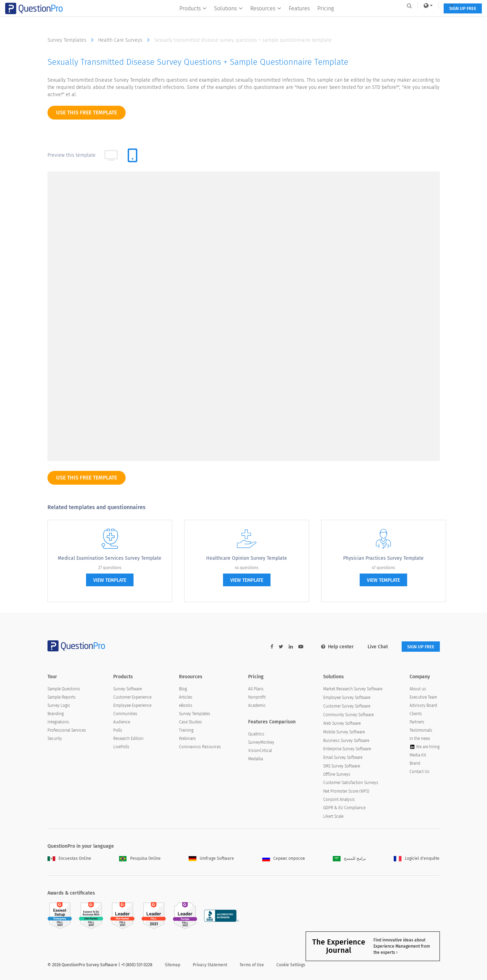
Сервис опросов (284, 859)
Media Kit (418, 756)
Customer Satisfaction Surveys (351, 783)
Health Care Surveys (125, 40)
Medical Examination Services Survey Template (110, 558)
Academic (257, 706)
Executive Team (423, 698)
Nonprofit (257, 698)
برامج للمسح (349, 859)
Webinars (187, 739)
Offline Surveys (337, 775)
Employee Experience (132, 706)
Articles (186, 698)
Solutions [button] (226, 19)
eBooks (186, 706)
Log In (431, 6)
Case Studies (190, 722)
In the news (420, 739)
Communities (125, 714)
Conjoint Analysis (339, 800)
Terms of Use (252, 965)
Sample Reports (62, 698)
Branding (56, 714)
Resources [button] (263, 19)
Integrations (58, 722)
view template (110, 580)
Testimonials (421, 731)
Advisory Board (423, 706)
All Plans (256, 689)
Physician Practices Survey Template (383, 558)
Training (186, 731)
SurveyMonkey (261, 743)
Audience (122, 722)
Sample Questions (64, 689)
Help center (333, 647)
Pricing (323, 19)
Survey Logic (59, 706)
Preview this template (72, 155)
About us (418, 689)
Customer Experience (132, 698)
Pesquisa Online (140, 859)
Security (55, 739)
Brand (415, 764)
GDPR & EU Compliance (344, 808)
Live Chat (373, 647)
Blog (183, 689)
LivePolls (121, 747)
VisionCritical (260, 751)
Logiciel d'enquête (417, 859)
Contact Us (420, 772)
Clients (416, 714)
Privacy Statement (210, 965)
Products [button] (190, 19)
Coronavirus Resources (200, 747)
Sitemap (173, 965)
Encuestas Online (69, 859)
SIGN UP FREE (418, 20)
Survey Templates (72, 40)
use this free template (87, 112)
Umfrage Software (211, 859)
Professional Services (67, 731)
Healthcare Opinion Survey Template (247, 558)
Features (297, 19)
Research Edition (128, 739)
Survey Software (128, 689)
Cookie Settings (291, 965)
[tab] (133, 155)
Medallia (256, 760)
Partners (417, 722)
